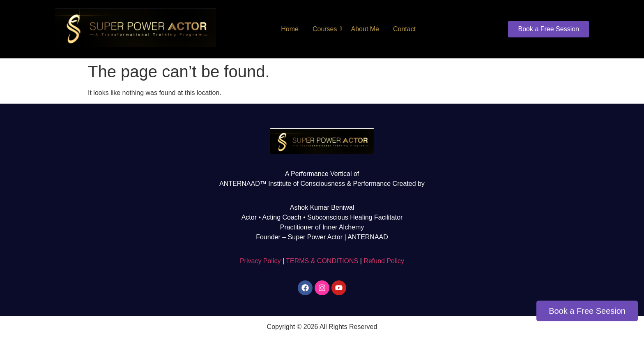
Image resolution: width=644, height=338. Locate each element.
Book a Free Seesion (587, 311)
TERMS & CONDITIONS (322, 261)
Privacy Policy (260, 261)
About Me (365, 29)
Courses (326, 29)
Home (290, 29)
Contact (404, 29)
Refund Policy (384, 261)
